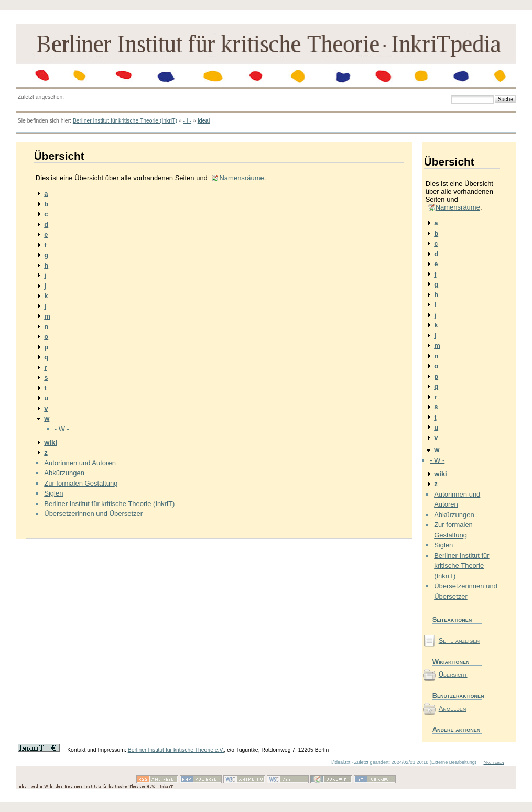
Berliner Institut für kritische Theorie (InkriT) (125, 121)
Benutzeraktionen (457, 695)
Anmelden (453, 709)
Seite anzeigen (459, 640)
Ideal (204, 121)
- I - (187, 121)
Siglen (53, 493)
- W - (62, 429)
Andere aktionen (457, 729)
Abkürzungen (64, 473)
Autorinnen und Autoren (80, 463)
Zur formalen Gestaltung (81, 483)
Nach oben (493, 762)
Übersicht (453, 674)
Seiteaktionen (452, 619)
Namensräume (241, 178)
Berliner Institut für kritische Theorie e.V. (176, 750)
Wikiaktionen (451, 661)
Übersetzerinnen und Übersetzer (93, 514)
